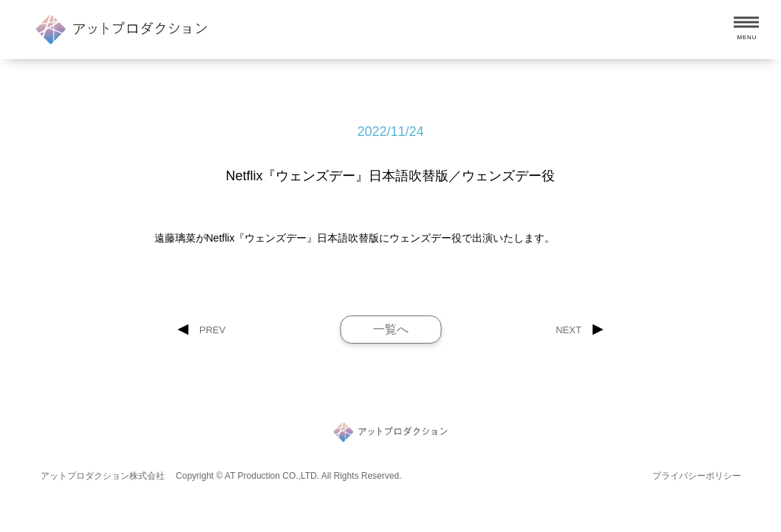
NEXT (569, 330)
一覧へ (391, 329)
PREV (212, 330)
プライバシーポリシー (697, 476)
